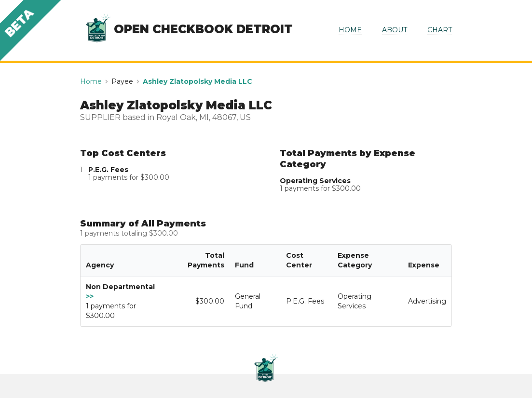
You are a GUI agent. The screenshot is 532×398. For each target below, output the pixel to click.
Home (91, 81)
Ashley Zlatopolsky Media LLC (198, 81)
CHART (440, 30)
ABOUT (395, 30)
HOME (350, 30)
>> (90, 296)
